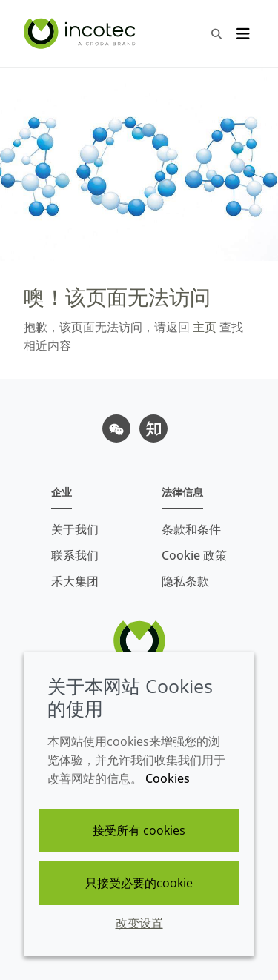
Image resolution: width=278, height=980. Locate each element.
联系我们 (75, 555)
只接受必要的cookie (139, 883)
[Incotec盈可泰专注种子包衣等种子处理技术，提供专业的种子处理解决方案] (82, 33)
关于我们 (75, 529)
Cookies (168, 778)
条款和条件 (191, 529)
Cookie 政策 (194, 555)
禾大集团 (75, 581)
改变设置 (139, 923)
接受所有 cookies (139, 830)
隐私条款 (185, 581)
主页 (203, 327)
